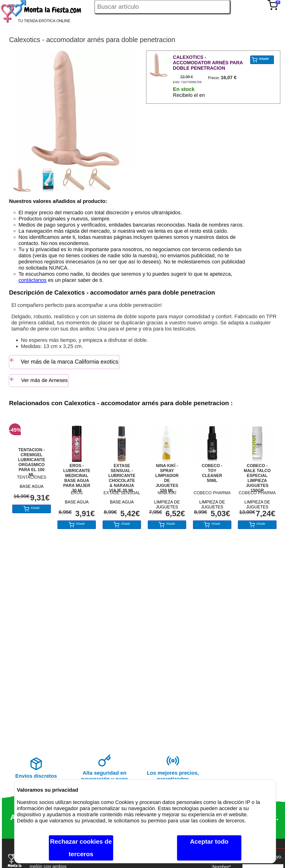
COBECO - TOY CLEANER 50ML (212, 473)
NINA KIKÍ (167, 493)
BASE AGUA (32, 486)
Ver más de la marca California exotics (64, 361)
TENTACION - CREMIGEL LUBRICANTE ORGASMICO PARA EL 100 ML (31, 460)
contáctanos (33, 280)
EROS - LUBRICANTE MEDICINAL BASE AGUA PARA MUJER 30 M (77, 476)
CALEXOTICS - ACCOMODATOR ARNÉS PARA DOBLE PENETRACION (208, 63)
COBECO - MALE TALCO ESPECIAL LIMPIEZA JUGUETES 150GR (257, 476)
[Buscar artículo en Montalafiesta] (162, 7)
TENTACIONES (32, 477)
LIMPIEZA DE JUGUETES (167, 504)
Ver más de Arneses (38, 380)
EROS (77, 493)
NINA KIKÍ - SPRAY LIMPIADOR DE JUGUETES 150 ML (167, 476)
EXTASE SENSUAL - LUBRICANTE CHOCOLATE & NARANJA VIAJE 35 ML (122, 476)
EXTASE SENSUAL (122, 493)
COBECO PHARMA (212, 493)
